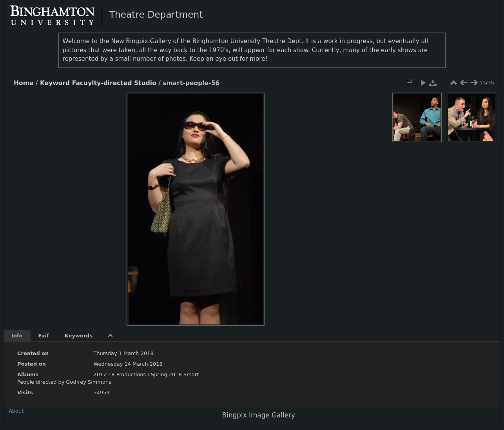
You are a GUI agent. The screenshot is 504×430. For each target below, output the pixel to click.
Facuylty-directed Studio (114, 83)
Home (24, 83)
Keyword (55, 83)
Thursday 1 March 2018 (123, 353)
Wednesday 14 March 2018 (128, 364)
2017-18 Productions (120, 374)
